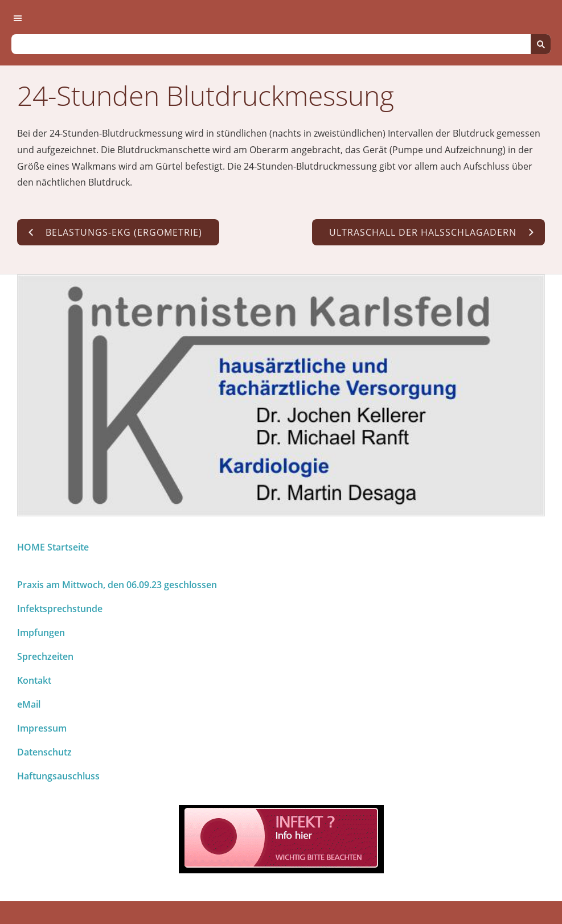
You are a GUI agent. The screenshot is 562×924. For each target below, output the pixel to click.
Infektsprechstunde (60, 609)
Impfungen (41, 633)
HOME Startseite (53, 547)
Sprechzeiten (45, 656)
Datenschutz (44, 752)
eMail (29, 704)
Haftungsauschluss (58, 776)
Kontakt (34, 680)
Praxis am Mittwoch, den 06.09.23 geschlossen (117, 585)
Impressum (42, 728)
